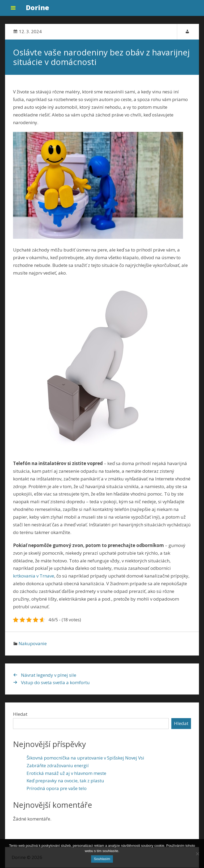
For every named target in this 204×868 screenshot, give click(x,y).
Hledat (20, 714)
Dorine (37, 7)
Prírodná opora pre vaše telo (57, 789)
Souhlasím (102, 859)
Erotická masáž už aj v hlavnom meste (66, 773)
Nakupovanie (33, 643)
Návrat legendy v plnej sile (49, 675)
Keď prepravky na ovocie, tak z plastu (65, 781)
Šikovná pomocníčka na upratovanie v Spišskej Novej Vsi (85, 758)
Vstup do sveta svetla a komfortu (55, 683)
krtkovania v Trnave (34, 576)
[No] (197, 854)
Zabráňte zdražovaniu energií (58, 765)
